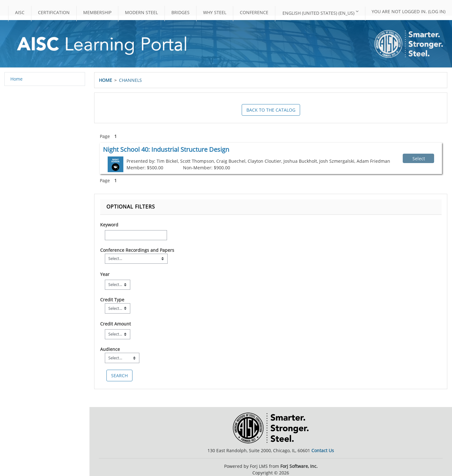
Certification (54, 12)
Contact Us (323, 450)
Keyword (109, 225)
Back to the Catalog (271, 110)
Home (105, 80)
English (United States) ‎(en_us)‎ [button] (318, 13)
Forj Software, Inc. (299, 466)
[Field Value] (136, 259)
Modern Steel (141, 12)
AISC (20, 12)
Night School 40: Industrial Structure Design (166, 149)
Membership (97, 12)
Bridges (180, 12)
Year (105, 274)
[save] (119, 376)
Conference (254, 12)
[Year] (118, 285)
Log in (437, 11)
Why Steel (215, 12)
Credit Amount (116, 324)
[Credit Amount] (118, 334)
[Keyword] (136, 235)
